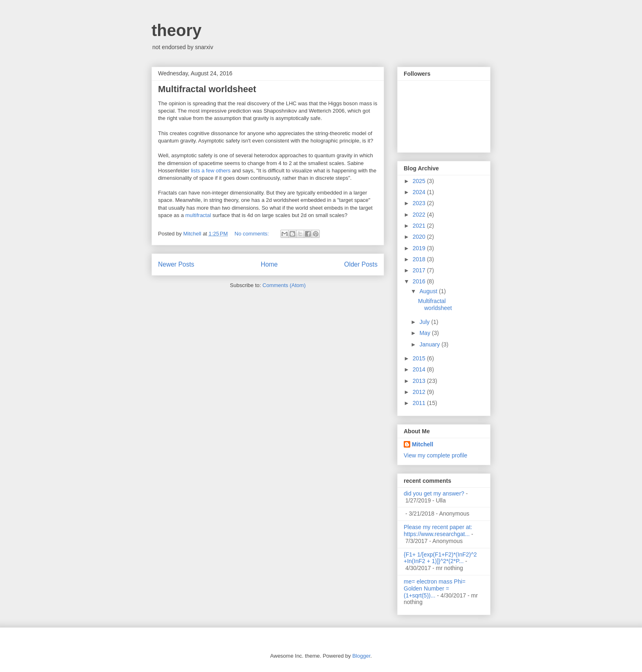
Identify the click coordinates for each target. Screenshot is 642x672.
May (425, 333)
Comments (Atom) (284, 285)
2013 (420, 381)
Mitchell (423, 444)
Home (269, 264)
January (430, 344)
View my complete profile (435, 455)
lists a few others (211, 171)
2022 (420, 215)
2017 (420, 270)
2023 (420, 203)
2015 (420, 358)
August (429, 291)
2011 (420, 403)
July (425, 322)
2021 (420, 226)
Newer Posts (176, 264)
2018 (420, 259)
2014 (420, 369)
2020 (420, 237)
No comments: (252, 234)
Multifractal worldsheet (207, 89)
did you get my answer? (434, 493)
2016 (420, 281)
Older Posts (361, 264)
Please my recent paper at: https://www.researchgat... (438, 531)
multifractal (198, 215)
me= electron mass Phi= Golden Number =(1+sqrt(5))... (435, 588)
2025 (420, 181)
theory (176, 30)
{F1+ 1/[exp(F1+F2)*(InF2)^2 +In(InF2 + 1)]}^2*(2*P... (440, 558)
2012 (420, 392)
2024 (420, 192)
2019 (420, 248)
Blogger (361, 656)
